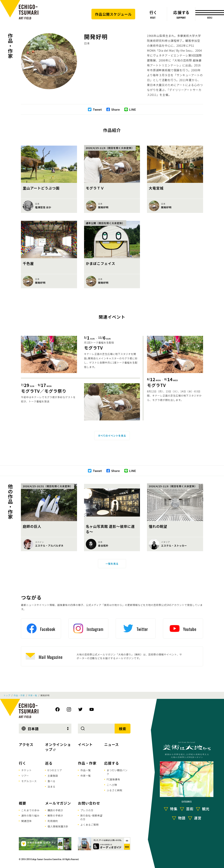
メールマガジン (58, 803)
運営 (198, 818)
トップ (7, 695)
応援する (112, 763)
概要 (23, 803)
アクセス (26, 744)
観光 (206, 809)
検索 (123, 729)
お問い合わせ (89, 803)
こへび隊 (112, 785)
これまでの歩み (30, 810)
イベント (85, 744)
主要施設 (53, 776)
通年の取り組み (30, 815)
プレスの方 (87, 810)
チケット (26, 770)
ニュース (112, 744)
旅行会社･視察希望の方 (91, 817)
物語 (182, 818)
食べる (51, 781)
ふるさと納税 (115, 790)
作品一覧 (86, 770)
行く (23, 763)
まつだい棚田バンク (117, 772)
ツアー (25, 776)
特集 (174, 809)
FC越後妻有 (113, 779)
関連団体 (26, 821)
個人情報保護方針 (58, 826)
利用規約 (53, 821)
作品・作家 (10, 46)
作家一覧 (33, 695)
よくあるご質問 (89, 825)
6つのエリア (55, 770)
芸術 (190, 809)
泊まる (51, 787)
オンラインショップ (58, 747)
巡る (49, 763)
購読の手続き (55, 810)
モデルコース (29, 781)
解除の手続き (55, 815)
